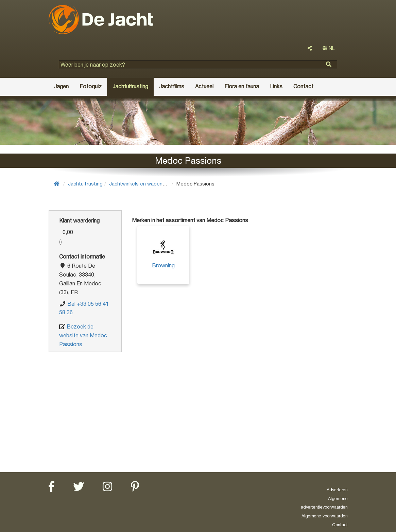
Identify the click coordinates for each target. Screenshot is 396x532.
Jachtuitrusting (85, 184)
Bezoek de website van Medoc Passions (83, 335)
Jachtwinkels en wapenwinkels (144, 184)
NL (329, 48)
